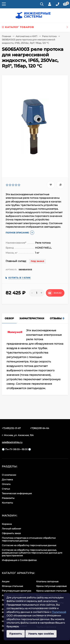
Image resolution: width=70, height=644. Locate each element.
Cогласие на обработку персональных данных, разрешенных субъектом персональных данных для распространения (32, 553)
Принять (16, 634)
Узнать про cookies (41, 634)
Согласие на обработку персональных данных (29, 545)
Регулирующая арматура (17, 591)
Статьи (6, 489)
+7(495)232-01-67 (11, 428)
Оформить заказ (11, 533)
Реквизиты (8, 498)
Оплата (6, 484)
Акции (6, 581)
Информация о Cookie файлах (19, 560)
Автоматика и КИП (27, 36)
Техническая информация (17, 493)
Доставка (7, 479)
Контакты (7, 503)
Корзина (7, 524)
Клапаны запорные (47, 581)
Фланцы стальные (12, 586)
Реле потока (49, 36)
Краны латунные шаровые (51, 586)
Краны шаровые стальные (51, 591)
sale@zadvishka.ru (12, 442)
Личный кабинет (11, 529)
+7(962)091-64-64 (40, 428)
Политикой (59, 612)
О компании (9, 475)
